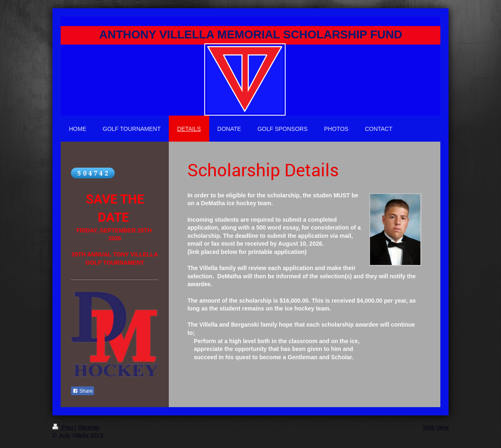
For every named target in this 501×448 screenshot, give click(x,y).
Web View (436, 427)
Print (64, 427)
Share (83, 391)
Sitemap (89, 427)
